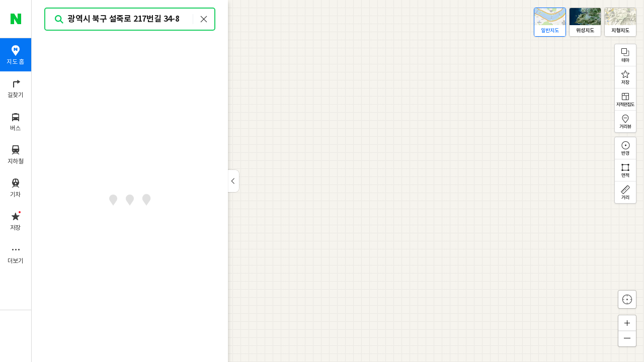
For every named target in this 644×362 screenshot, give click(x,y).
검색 (59, 19)
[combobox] (130, 19)
